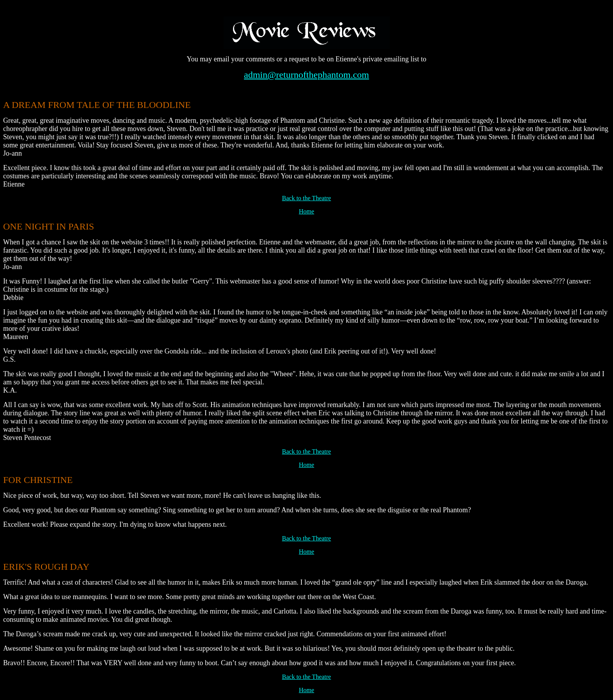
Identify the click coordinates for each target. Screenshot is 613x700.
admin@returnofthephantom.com (306, 75)
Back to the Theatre (306, 198)
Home (306, 211)
